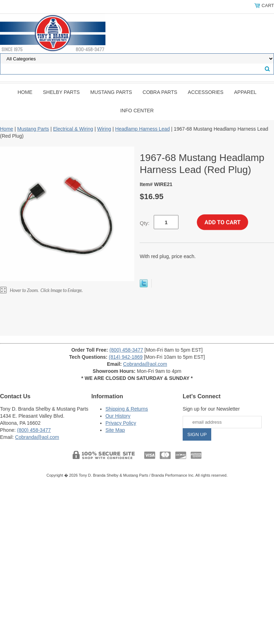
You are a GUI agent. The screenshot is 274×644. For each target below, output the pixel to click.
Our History (118, 416)
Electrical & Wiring (73, 129)
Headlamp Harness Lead (143, 129)
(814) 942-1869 (126, 357)
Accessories (206, 92)
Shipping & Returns (127, 409)
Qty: (145, 223)
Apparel (245, 92)
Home (25, 92)
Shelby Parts (61, 92)
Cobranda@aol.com (145, 364)
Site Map (115, 430)
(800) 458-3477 (126, 350)
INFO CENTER (137, 111)
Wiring (104, 129)
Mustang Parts (111, 92)
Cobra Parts (160, 92)
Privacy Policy (121, 423)
